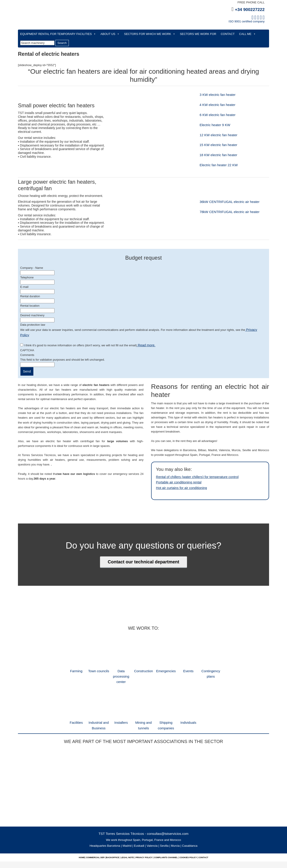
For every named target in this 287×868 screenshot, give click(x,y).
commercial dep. (96, 839)
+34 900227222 (250, 10)
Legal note (127, 839)
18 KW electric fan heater (216, 155)
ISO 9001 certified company (247, 21)
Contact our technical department (144, 553)
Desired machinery (32, 315)
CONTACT (228, 34)
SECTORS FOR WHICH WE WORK (150, 34)
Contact (203, 839)
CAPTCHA (27, 343)
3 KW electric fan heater (212, 95)
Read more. (145, 339)
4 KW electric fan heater (215, 105)
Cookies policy (188, 839)
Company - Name (32, 268)
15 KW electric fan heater (216, 145)
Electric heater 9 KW (210, 125)
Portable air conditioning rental (176, 474)
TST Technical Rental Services (117, 18)
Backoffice (113, 839)
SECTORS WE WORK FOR (198, 34)
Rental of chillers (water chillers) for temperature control (192, 470)
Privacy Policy (255, 329)
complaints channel (166, 839)
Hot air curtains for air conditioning (178, 479)
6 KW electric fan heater (212, 115)
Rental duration (30, 296)
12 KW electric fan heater (213, 135)
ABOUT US (110, 34)
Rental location (30, 306)
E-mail (24, 287)
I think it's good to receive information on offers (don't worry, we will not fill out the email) (88, 339)
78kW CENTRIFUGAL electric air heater (223, 212)
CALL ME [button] (247, 34)
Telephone (27, 277)
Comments (27, 348)
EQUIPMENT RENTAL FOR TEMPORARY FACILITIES (58, 34)
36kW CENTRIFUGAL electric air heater (223, 202)
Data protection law (33, 325)
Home (82, 839)
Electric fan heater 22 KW (216, 165)
